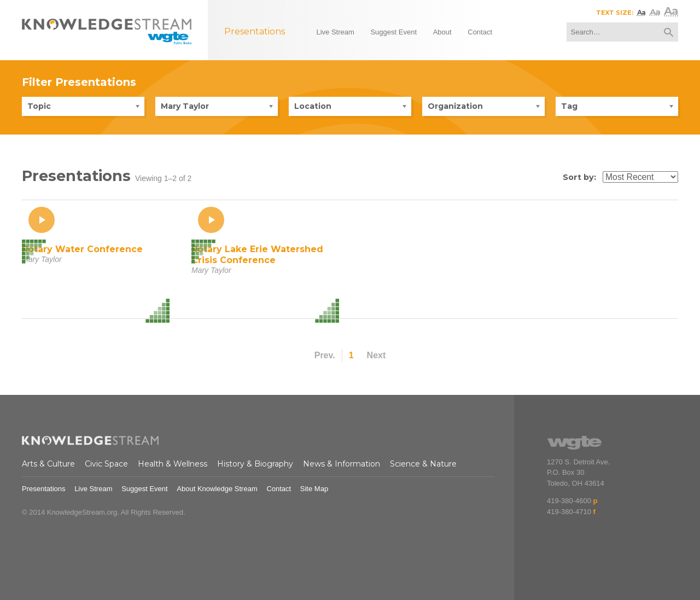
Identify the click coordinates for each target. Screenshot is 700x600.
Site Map (314, 489)
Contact (279, 489)
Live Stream (93, 489)
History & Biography (255, 464)
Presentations (44, 489)
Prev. (325, 355)
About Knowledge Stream (217, 489)
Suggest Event (145, 489)
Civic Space (106, 464)
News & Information (342, 464)
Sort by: (579, 177)
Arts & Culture (48, 464)
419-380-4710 (569, 512)
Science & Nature (423, 464)
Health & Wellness (173, 464)
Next (377, 355)
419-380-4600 (569, 501)
